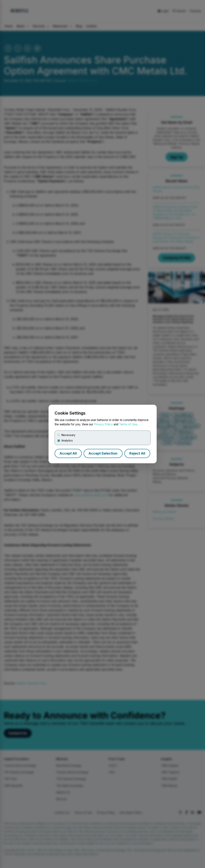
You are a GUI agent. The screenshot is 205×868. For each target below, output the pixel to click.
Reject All (137, 453)
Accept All (68, 453)
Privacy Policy (103, 424)
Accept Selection (103, 453)
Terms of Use (128, 424)
